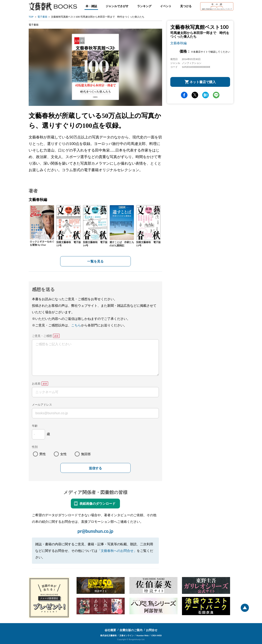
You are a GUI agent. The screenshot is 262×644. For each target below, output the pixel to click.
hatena (206, 95)
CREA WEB (156, 635)
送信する (95, 468)
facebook (184, 95)
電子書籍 (42, 17)
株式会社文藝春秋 (108, 635)
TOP (31, 17)
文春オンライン (126, 635)
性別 (35, 447)
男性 (43, 454)
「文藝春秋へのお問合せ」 (117, 551)
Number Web (143, 635)
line (216, 95)
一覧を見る (95, 261)
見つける (186, 6)
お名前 (36, 383)
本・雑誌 (91, 6)
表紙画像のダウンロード (97, 503)
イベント (166, 6)
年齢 (35, 426)
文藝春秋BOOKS (53, 6)
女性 (63, 454)
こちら (76, 325)
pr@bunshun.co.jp (95, 531)
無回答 (86, 454)
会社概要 (110, 630)
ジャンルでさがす (117, 6)
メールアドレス (42, 405)
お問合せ (152, 630)
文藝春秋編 (178, 43)
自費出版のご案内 (131, 630)
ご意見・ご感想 (42, 336)
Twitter (195, 95)
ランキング (144, 6)
